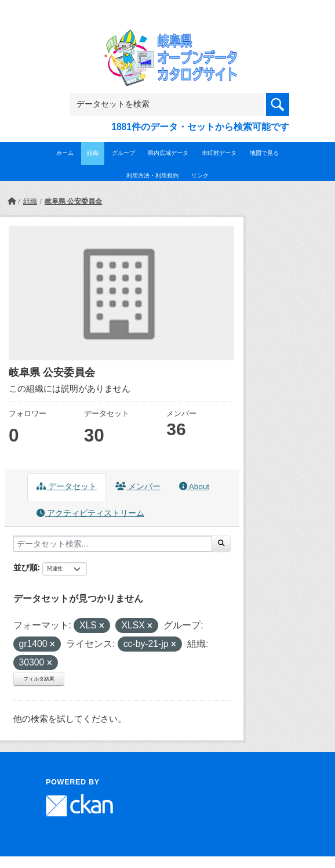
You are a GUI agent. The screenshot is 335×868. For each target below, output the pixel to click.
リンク (200, 176)
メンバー (138, 487)
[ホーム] (12, 201)
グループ (123, 153)
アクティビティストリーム (90, 513)
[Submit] (221, 544)
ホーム (65, 153)
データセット (67, 487)
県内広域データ (168, 153)
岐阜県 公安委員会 (73, 201)
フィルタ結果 (39, 679)
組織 (93, 153)
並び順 (26, 567)
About (194, 487)
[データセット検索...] (113, 544)
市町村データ (219, 153)
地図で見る (264, 153)
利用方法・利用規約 (152, 176)
